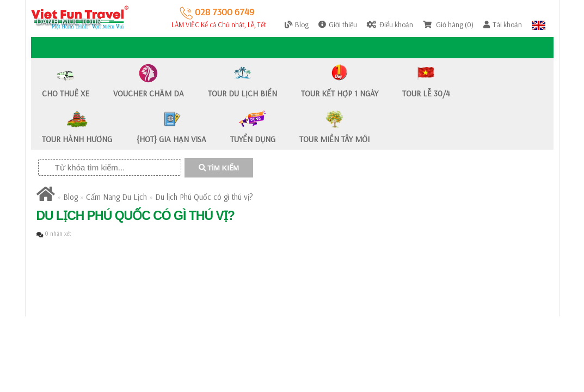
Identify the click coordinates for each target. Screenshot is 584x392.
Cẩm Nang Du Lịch (116, 197)
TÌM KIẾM (219, 168)
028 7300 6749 (217, 12)
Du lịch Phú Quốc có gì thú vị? (204, 197)
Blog (70, 197)
